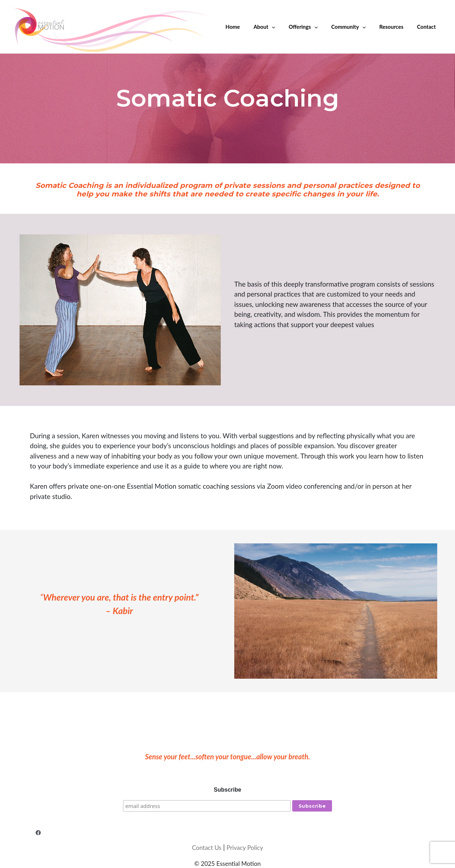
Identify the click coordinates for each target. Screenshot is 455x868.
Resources (396, 27)
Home (249, 27)
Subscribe (227, 790)
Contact (428, 27)
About (278, 27)
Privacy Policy (245, 847)
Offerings (313, 27)
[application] (285, 27)
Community (356, 27)
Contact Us (207, 847)
